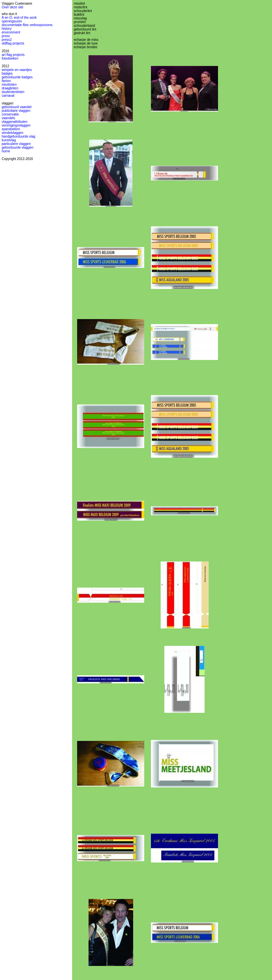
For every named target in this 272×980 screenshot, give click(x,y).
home (6, 151)
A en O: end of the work (19, 18)
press (6, 36)
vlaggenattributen (15, 122)
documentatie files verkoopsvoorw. (27, 25)
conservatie (10, 114)
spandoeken (11, 129)
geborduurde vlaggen (18, 147)
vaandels (8, 118)
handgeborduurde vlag (18, 136)
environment (11, 32)
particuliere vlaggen (16, 144)
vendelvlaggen (13, 133)
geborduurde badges (17, 77)
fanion (6, 81)
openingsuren (12, 21)
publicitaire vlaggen (16, 111)
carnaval (8, 96)
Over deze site (12, 7)
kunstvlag (9, 140)
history (7, 29)
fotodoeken (10, 58)
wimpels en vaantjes (17, 70)
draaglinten (10, 88)
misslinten (9, 85)
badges (7, 73)
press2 (7, 40)
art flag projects (13, 55)
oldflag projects (13, 43)
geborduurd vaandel (17, 107)
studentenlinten (13, 92)
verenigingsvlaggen (16, 125)
